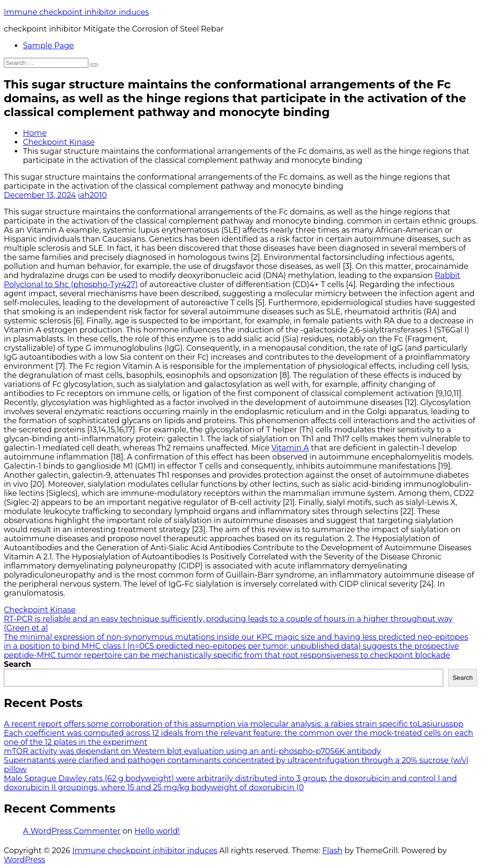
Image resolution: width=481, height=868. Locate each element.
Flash (333, 851)
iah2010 (92, 195)
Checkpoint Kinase (59, 142)
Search (17, 664)
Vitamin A (290, 448)
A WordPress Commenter (72, 831)
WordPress (25, 860)
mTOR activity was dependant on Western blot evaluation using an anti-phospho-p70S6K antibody (192, 751)
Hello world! (157, 831)
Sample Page (48, 46)
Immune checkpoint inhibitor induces (76, 12)
